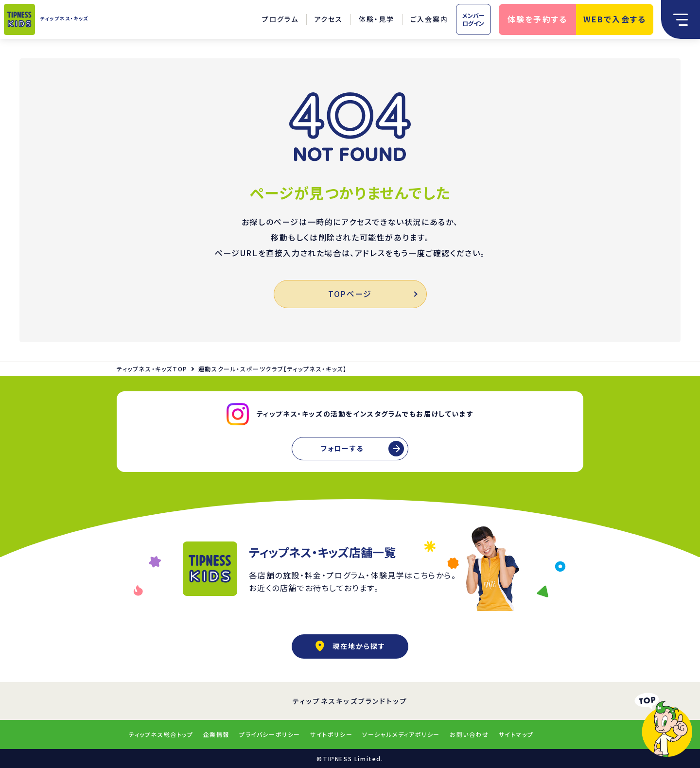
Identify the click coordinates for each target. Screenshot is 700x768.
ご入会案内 (429, 19)
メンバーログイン (473, 19)
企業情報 (216, 734)
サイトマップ (516, 734)
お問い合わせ (469, 734)
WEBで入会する (615, 19)
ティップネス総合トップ (161, 734)
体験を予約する (538, 19)
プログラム (280, 19)
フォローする (342, 448)
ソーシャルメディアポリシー (401, 734)
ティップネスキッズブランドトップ (350, 701)
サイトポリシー (331, 734)
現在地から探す (350, 646)
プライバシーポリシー (270, 734)
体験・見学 (376, 19)
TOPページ (372, 294)
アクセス (329, 19)
